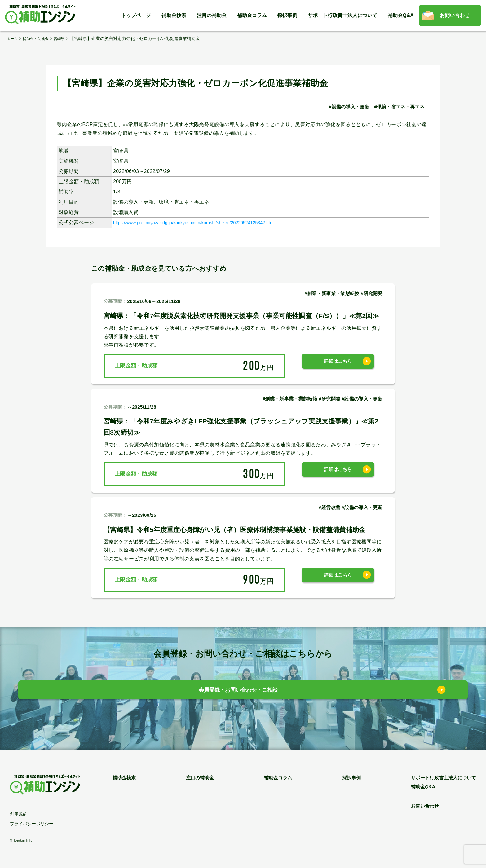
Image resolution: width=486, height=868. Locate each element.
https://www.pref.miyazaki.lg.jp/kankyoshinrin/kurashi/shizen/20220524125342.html (208, 222)
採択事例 (287, 15)
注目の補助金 (212, 15)
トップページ (136, 15)
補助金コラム (252, 15)
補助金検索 (174, 15)
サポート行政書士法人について (342, 15)
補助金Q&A (401, 15)
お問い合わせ (455, 15)
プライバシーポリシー (32, 824)
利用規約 (19, 814)
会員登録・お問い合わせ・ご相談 (239, 691)
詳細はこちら (338, 365)
